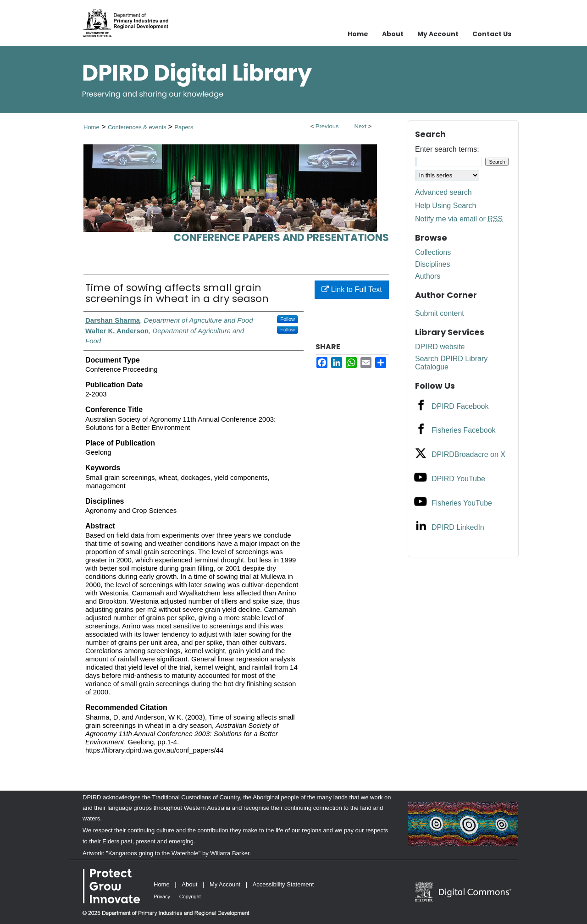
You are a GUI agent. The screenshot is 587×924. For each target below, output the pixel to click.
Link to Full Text (352, 289)
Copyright (190, 896)
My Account (225, 884)
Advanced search (443, 192)
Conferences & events (138, 127)
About (189, 884)
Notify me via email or (459, 219)
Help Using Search (446, 206)
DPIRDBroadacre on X (468, 454)
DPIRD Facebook (460, 406)
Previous (327, 126)
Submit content (440, 313)
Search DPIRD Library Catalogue (451, 363)
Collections (433, 252)
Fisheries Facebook (464, 430)
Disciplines (432, 264)
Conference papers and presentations (281, 238)
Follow (288, 319)
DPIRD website (440, 347)
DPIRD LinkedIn (458, 527)
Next (360, 126)
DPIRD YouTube (458, 479)
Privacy (162, 896)
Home (91, 127)
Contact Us (492, 34)
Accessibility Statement (283, 884)
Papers (184, 127)
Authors (428, 276)
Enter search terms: (447, 149)
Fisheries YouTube (462, 503)
